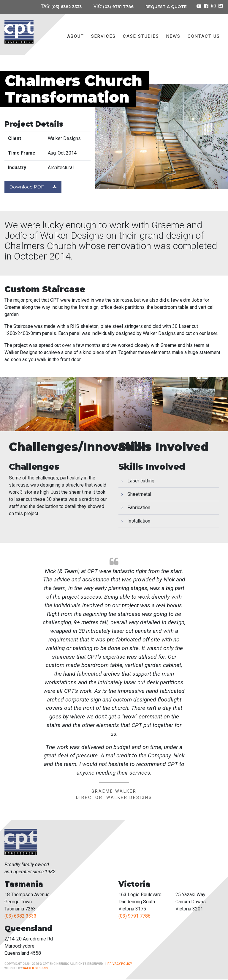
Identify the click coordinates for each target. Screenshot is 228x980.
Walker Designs (35, 969)
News (173, 36)
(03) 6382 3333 (65, 7)
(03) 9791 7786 (118, 7)
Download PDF (34, 187)
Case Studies (141, 36)
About (76, 36)
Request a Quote (166, 7)
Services (103, 36)
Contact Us (204, 36)
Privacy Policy (120, 964)
